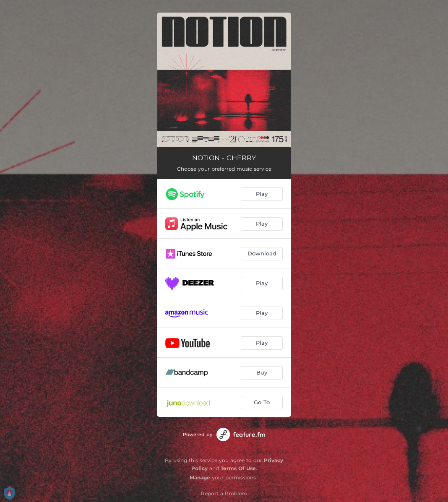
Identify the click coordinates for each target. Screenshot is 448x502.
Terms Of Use (238, 468)
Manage (200, 477)
